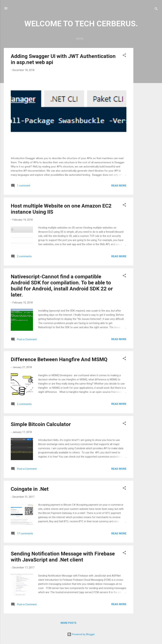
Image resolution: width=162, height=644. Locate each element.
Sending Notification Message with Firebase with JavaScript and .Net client (63, 557)
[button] (124, 56)
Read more (119, 186)
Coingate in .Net (30, 490)
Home (73, 39)
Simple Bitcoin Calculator (41, 425)
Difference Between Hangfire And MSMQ (59, 360)
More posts (68, 624)
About (88, 39)
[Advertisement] (147, 101)
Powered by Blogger (81, 635)
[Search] (156, 9)
